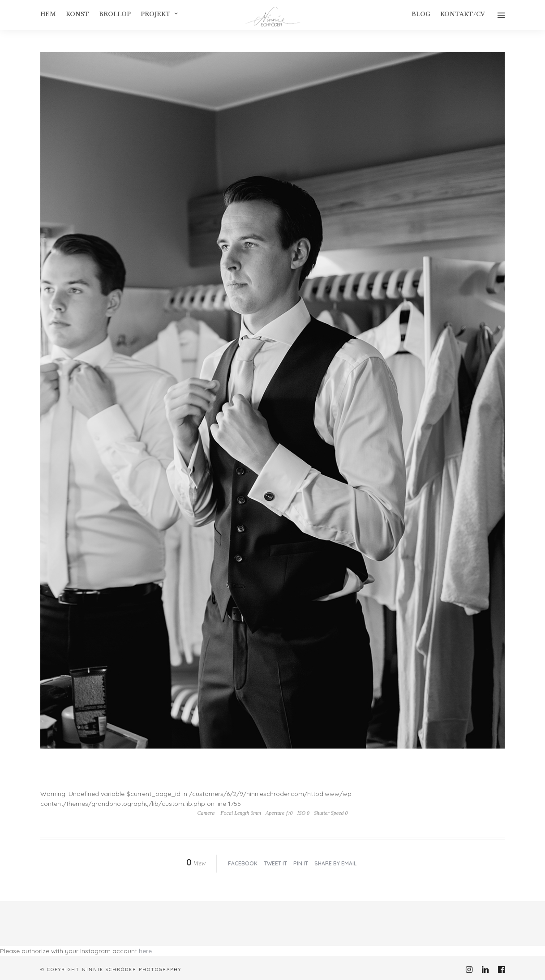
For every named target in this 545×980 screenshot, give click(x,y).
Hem (48, 14)
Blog (421, 14)
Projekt (156, 14)
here (145, 951)
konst (77, 14)
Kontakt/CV (463, 14)
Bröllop (115, 14)
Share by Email (335, 863)
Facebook (243, 863)
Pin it (301, 863)
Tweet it (275, 863)
